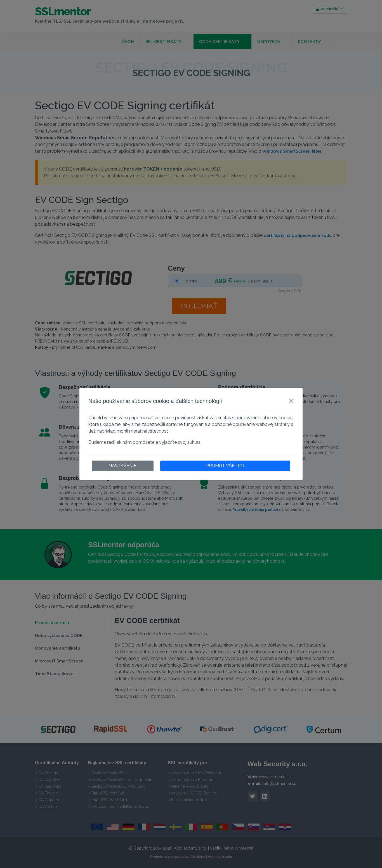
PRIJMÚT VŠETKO (225, 466)
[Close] (291, 401)
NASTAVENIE (122, 466)
